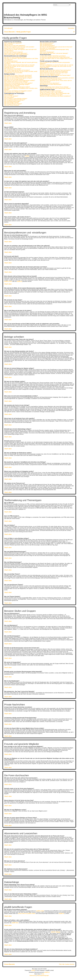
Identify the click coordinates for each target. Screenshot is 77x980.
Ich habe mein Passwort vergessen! (14, 52)
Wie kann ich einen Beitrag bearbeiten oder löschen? (18, 77)
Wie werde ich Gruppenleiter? (48, 48)
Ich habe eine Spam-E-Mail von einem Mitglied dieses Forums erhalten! (56, 59)
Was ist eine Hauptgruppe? (47, 52)
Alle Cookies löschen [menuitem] (68, 964)
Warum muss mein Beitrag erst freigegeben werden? (18, 91)
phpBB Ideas (15, 923)
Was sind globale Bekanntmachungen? (14, 100)
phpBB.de (19, 281)
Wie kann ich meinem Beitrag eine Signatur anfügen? (18, 78)
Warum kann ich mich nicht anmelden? (14, 48)
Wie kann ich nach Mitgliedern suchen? (50, 74)
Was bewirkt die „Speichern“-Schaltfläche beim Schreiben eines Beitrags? (21, 89)
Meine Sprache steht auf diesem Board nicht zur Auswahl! (19, 65)
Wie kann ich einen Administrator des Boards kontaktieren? (55, 96)
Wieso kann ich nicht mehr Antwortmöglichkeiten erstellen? (20, 81)
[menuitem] (71, 28)
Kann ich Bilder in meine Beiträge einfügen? (16, 99)
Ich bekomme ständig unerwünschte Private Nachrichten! (55, 57)
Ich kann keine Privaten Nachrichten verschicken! (53, 56)
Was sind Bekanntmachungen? (12, 101)
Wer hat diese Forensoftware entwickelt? (50, 91)
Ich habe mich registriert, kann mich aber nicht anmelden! (19, 47)
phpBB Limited (8, 281)
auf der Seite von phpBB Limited (27, 913)
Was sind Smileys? (9, 97)
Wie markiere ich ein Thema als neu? (14, 92)
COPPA (27, 156)
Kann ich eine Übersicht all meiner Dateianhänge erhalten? (55, 88)
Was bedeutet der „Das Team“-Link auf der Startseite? (54, 53)
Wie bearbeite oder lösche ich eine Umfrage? (16, 82)
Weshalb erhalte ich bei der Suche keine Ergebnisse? (54, 71)
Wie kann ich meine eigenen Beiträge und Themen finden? (55, 75)
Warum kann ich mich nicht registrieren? (15, 46)
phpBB (33, 970)
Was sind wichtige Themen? (12, 103)
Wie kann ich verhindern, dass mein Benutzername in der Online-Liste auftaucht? (21, 59)
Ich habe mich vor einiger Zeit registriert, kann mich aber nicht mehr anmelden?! (20, 50)
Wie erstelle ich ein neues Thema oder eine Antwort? (18, 75)
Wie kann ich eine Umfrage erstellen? (14, 79)
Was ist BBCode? (9, 95)
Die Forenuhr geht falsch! (11, 61)
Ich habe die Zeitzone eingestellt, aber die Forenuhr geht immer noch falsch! (21, 63)
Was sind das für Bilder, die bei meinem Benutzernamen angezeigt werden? (19, 67)
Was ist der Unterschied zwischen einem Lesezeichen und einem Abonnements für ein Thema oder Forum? (57, 79)
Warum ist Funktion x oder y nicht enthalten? (52, 92)
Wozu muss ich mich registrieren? (13, 43)
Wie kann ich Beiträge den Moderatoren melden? (17, 87)
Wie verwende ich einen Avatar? (13, 69)
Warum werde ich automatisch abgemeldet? (16, 53)
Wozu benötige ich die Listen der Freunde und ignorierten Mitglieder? (55, 63)
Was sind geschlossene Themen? (13, 104)
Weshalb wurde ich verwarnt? (12, 86)
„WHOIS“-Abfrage (55, 932)
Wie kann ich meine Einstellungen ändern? (15, 57)
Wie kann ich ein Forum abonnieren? (49, 83)
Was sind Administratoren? (47, 43)
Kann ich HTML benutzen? (11, 96)
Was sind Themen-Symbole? (12, 105)
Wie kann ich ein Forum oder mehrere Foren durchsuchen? (55, 70)
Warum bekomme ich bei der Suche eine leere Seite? (54, 73)
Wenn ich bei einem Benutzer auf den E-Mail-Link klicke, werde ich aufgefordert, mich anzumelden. (21, 72)
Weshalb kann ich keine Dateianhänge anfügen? (17, 84)
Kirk (43, 974)
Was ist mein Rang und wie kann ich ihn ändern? (17, 70)
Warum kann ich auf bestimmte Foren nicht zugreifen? (18, 83)
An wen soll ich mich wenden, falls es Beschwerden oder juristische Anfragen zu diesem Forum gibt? (55, 94)
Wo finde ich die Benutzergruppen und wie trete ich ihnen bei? (56, 47)
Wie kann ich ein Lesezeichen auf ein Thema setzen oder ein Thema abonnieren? (56, 81)
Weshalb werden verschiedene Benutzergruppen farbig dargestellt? (54, 50)
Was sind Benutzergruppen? (47, 46)
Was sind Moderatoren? (46, 44)
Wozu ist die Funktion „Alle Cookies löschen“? (16, 55)
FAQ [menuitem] (60, 964)
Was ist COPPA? (9, 44)
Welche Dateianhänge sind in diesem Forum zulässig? (54, 87)
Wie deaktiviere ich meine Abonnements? (51, 84)
